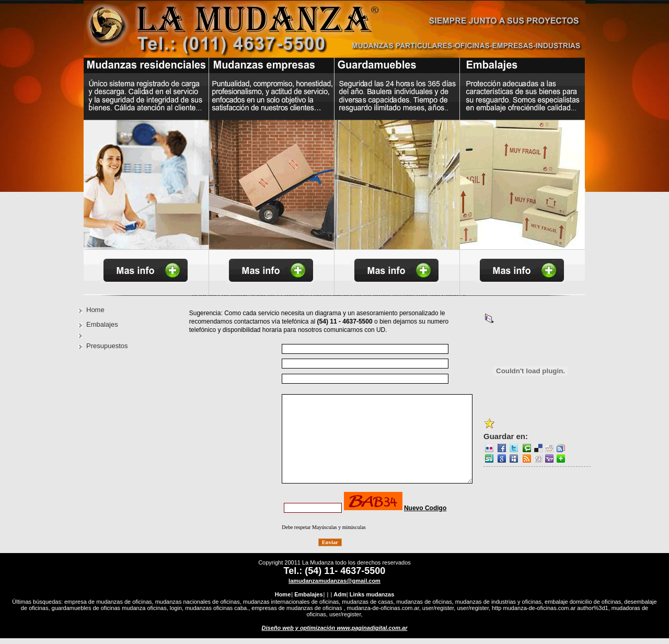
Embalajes (102, 324)
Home (95, 310)
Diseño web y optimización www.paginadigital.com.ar (335, 634)
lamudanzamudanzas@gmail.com (334, 586)
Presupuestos (107, 346)
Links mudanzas (372, 600)
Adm (340, 600)
